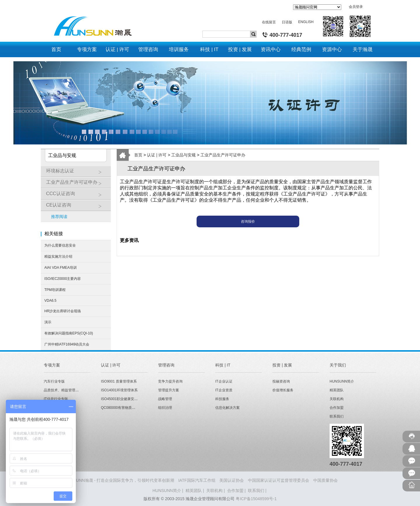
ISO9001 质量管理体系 (119, 381)
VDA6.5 (50, 301)
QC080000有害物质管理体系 (123, 408)
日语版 (287, 22)
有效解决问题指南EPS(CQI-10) (69, 333)
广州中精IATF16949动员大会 (67, 344)
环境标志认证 (77, 173)
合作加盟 (337, 408)
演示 (48, 322)
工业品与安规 (183, 155)
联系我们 (337, 416)
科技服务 (222, 399)
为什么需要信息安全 (60, 245)
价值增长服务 (283, 390)
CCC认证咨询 (77, 196)
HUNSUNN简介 (342, 381)
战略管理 (165, 399)
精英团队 (337, 390)
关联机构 (337, 399)
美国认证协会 (232, 480)
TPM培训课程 (55, 290)
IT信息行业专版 (56, 399)
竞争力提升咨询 (170, 381)
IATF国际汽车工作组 (197, 480)
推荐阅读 (59, 217)
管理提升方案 (169, 390)
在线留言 (269, 22)
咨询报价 (248, 221)
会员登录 (356, 7)
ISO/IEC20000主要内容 (63, 279)
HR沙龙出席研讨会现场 (63, 311)
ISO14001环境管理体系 (119, 390)
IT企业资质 (224, 390)
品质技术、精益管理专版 (63, 390)
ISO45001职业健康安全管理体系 (126, 399)
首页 (138, 155)
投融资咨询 (281, 381)
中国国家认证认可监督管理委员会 (279, 480)
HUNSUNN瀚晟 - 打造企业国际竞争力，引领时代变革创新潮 (119, 480)
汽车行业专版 (54, 381)
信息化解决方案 (228, 408)
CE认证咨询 (77, 207)
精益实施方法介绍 (58, 257)
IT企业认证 (224, 381)
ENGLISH (306, 22)
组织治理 (165, 408)
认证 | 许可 (157, 155)
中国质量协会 (325, 480)
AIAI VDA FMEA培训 (61, 268)
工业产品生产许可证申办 (77, 184)
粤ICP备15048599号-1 (256, 499)
